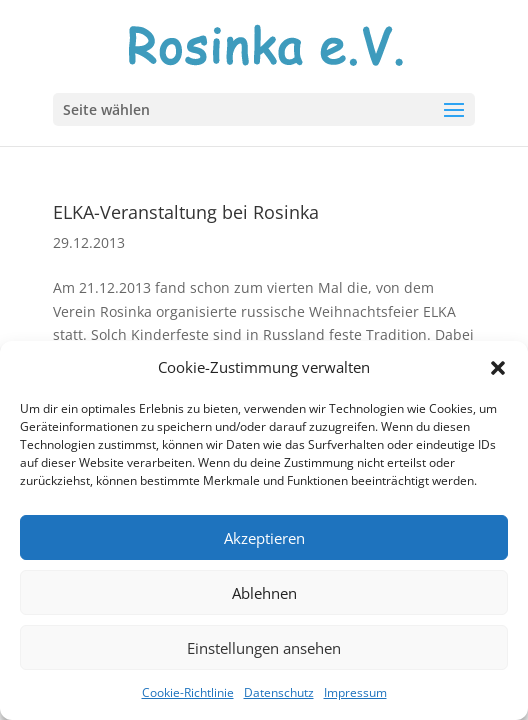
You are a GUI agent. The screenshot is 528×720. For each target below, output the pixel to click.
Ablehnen (264, 593)
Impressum (355, 692)
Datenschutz (279, 692)
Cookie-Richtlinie (188, 692)
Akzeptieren (264, 538)
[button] (498, 368)
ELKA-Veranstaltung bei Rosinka (186, 212)
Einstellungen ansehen (264, 648)
